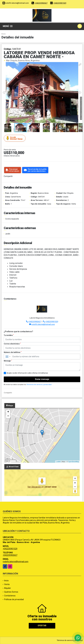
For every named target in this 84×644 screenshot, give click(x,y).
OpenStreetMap (74, 462)
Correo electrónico (12, 344)
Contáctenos (10, 596)
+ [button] (8, 412)
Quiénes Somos (11, 592)
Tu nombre (9, 335)
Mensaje (8, 361)
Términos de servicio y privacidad (39, 385)
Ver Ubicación (34, 487)
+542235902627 (41, 3)
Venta (7, 584)
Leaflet (58, 462)
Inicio (3, 34)
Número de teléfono (13, 352)
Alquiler (8, 588)
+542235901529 (60, 3)
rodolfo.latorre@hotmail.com (43, 324)
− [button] (8, 416)
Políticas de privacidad (14, 599)
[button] (80, 65)
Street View (15, 138)
